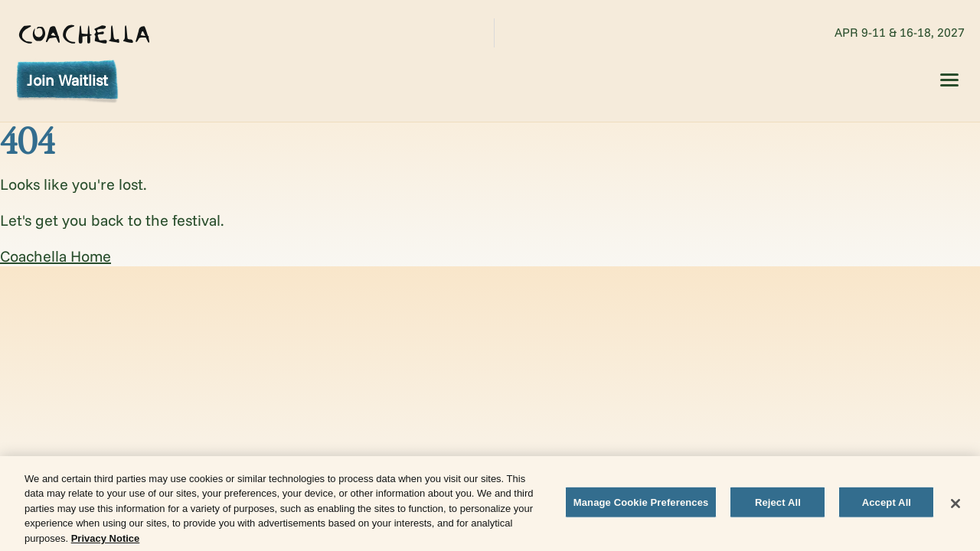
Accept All (887, 505)
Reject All (778, 505)
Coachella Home (56, 256)
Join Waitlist (67, 80)
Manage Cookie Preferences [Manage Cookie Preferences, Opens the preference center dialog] (641, 505)
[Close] (955, 506)
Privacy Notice (106, 541)
